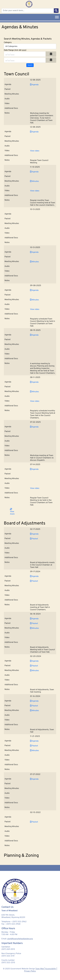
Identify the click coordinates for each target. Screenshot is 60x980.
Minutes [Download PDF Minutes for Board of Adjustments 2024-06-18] (34, 628)
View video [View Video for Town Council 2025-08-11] (35, 401)
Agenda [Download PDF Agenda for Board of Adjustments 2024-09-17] (34, 576)
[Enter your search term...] (28, 11)
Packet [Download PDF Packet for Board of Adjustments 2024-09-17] (34, 581)
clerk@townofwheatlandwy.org (20, 939)
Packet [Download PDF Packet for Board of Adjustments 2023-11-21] (34, 746)
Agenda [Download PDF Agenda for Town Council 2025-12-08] (34, 85)
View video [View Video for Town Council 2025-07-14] (35, 488)
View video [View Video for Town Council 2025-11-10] (35, 191)
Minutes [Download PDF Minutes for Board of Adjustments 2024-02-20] (34, 671)
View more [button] (12, 512)
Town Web (40, 969)
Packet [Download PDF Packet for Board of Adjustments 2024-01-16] (34, 706)
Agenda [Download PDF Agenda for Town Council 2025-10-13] (34, 252)
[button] (51, 54)
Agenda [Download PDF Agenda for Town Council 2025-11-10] (34, 172)
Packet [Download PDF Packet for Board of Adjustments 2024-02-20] (34, 666)
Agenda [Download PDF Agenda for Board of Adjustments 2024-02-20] (34, 661)
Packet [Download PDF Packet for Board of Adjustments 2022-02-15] (34, 822)
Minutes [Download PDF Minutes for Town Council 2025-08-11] (34, 392)
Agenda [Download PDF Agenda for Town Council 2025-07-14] (34, 469)
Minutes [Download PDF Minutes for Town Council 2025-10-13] (34, 262)
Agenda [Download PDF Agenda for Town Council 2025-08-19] (34, 335)
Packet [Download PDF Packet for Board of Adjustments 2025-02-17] (34, 539)
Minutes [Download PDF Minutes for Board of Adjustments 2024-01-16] (34, 711)
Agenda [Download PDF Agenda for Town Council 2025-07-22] (34, 427)
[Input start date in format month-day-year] (25, 54)
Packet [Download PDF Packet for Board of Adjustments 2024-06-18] (34, 624)
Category (8, 42)
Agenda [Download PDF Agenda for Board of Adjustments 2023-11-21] (34, 741)
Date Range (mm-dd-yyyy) (15, 50)
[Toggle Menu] (57, 17)
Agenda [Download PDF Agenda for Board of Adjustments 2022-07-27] (34, 779)
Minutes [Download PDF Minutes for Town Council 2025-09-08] (34, 300)
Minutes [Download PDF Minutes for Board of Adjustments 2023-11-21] (34, 751)
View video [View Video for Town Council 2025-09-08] (35, 309)
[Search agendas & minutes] (30, 65)
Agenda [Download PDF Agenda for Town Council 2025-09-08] (34, 290)
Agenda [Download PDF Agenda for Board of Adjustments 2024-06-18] (34, 619)
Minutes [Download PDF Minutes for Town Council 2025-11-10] (34, 181)
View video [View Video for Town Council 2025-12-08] (35, 151)
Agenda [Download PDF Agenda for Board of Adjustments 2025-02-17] (34, 534)
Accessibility (51, 969)
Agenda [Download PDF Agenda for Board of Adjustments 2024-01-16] (34, 701)
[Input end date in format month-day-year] (25, 60)
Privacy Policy (30, 971)
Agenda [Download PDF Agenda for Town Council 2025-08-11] (34, 382)
